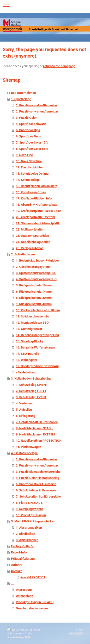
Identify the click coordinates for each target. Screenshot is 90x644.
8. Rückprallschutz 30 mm (34, 298)
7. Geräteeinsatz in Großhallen (37, 422)
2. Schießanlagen (23, 254)
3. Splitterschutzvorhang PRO (36, 273)
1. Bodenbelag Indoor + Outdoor (37, 260)
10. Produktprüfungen (31, 515)
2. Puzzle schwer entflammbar (37, 111)
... (12, 583)
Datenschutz (24, 596)
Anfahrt (16, 565)
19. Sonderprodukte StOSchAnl (37, 366)
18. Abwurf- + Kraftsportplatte (37, 205)
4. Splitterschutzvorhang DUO (36, 279)
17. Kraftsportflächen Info (34, 198)
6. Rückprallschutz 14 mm (34, 292)
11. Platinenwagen (28, 447)
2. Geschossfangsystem (33, 267)
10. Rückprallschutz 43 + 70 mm (38, 310)
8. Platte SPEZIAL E (29, 503)
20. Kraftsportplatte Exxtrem (35, 217)
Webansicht (76, 633)
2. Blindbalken (25, 534)
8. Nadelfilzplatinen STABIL (35, 428)
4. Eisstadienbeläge (24, 453)
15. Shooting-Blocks (30, 341)
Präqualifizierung (23, 559)
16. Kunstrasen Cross (31, 192)
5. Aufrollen (24, 410)
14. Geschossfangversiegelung (37, 335)
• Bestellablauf (26, 372)
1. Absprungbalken (29, 528)
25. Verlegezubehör (29, 248)
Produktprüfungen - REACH (35, 602)
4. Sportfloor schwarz (31, 124)
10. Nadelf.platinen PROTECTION (39, 441)
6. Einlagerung (26, 416)
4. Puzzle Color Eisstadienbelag (37, 478)
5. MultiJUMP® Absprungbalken (33, 521)
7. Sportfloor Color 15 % (32, 142)
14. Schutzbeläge (28, 180)
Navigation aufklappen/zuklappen (45, 6)
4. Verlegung (25, 403)
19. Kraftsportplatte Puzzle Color (38, 211)
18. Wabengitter (27, 360)
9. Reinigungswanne (30, 509)
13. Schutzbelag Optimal (33, 174)
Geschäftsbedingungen (32, 608)
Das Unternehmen (23, 93)
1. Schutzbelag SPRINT (32, 385)
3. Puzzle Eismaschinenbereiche (38, 472)
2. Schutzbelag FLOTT (31, 391)
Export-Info (19, 552)
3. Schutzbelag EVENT (31, 397)
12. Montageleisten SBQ (32, 323)
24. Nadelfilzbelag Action (33, 242)
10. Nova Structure (29, 161)
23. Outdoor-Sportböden (32, 236)
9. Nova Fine (24, 155)
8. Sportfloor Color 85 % (32, 149)
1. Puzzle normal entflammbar (37, 105)
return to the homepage (59, 66)
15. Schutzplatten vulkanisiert (36, 186)
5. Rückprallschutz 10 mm (34, 285)
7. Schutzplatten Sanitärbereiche (38, 496)
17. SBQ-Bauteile (27, 354)
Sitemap (35, 630)
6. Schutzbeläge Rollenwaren (36, 490)
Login (80, 629)
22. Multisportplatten (30, 229)
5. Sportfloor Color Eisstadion (36, 484)
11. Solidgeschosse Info (32, 316)
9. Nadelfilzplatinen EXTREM (35, 434)
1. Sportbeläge (21, 99)
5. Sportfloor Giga (28, 130)
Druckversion (18, 630)
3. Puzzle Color (26, 118)
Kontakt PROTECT (33, 577)
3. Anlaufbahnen (27, 540)
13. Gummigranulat (29, 329)
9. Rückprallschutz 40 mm (34, 304)
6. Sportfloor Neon (28, 136)
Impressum (24, 590)
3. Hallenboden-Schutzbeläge (31, 378)
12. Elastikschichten (30, 167)
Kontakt (16, 571)
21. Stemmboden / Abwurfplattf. (38, 223)
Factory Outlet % (22, 546)
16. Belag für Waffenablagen (35, 347)
